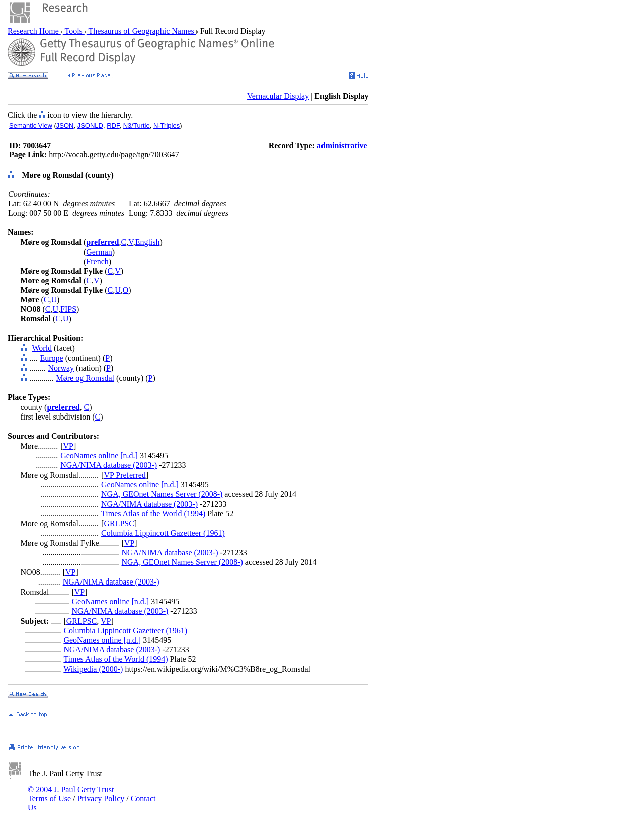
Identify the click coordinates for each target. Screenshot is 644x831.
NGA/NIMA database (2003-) (109, 465)
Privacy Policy (101, 799)
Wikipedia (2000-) (93, 669)
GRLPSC (119, 523)
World (42, 348)
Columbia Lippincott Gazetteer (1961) (163, 533)
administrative (342, 146)
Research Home (34, 31)
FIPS (68, 309)
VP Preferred (125, 475)
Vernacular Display (278, 96)
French (97, 261)
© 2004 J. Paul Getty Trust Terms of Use (71, 794)
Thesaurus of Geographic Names (141, 31)
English (148, 242)
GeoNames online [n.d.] (99, 455)
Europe (52, 358)
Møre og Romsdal (86, 378)
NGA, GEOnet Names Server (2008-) (162, 494)
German (99, 252)
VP (68, 446)
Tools (74, 31)
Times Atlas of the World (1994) (153, 513)
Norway (61, 368)
